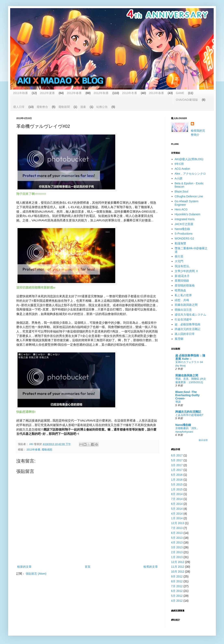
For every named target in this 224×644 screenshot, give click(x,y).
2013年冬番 (130, 93)
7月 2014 (177, 499)
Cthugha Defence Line (189, 196)
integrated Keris (185, 219)
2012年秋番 (101, 93)
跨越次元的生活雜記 (188, 329)
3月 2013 (177, 547)
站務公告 (102, 107)
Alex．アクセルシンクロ (190, 174)
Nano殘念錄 (182, 229)
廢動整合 (42, 107)
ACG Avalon (182, 169)
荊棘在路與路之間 (186, 305)
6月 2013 (177, 533)
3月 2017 (177, 465)
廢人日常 (19, 107)
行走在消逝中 (183, 319)
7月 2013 (177, 528)
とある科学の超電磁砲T (189, 415)
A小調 (178, 178)
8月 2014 (177, 494)
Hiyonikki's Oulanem (188, 214)
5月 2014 (177, 509)
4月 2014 (177, 514)
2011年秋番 (20, 93)
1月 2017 (177, 470)
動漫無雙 (180, 243)
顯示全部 (203, 440)
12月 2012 (178, 562)
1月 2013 (177, 557)
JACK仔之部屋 (184, 224)
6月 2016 (177, 475)
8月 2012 (177, 581)
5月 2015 (177, 484)
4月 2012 (177, 601)
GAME (180, 93)
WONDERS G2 (184, 238)
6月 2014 (177, 504)
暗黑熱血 (180, 290)
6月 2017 (177, 455)
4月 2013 (177, 542)
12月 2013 (178, 523)
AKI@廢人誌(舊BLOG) (189, 159)
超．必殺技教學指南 (188, 324)
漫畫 (83, 107)
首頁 (88, 567)
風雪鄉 (179, 339)
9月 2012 (177, 576)
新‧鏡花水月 (182, 276)
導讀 (178, 402)
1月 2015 (177, 489)
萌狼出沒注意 (183, 310)
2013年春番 (156, 93)
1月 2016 (177, 480)
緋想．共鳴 (182, 300)
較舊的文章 (151, 567)
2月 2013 (177, 552)
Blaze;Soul (182, 191)
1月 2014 (177, 518)
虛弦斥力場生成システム (190, 315)
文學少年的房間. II (186, 271)
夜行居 (179, 256)
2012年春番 (74, 93)
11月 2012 (178, 567)
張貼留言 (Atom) (36, 574)
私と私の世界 (183, 295)
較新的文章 (24, 567)
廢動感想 (47, 450)
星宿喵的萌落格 (185, 285)
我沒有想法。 (183, 266)
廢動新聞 (64, 107)
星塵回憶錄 (182, 281)
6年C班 (179, 164)
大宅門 (179, 261)
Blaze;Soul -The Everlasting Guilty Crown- (187, 395)
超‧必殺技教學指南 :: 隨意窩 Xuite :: (190, 357)
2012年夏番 (47, 93)
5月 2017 (177, 460)
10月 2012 (178, 572)
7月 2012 (177, 586)
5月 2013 (177, 538)
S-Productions (184, 234)
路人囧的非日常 (185, 334)
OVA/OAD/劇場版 (187, 100)
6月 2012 (177, 591)
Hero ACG (181, 209)
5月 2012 (177, 596)
